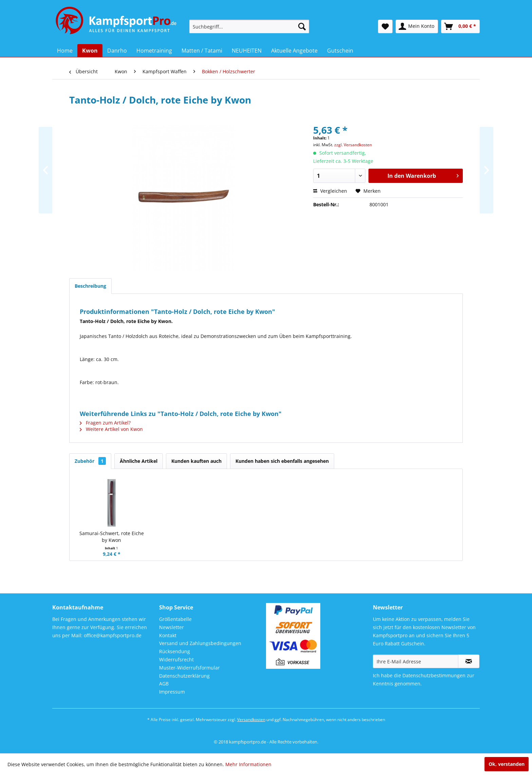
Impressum (172, 692)
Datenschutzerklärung (184, 676)
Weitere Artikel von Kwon (111, 429)
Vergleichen (330, 191)
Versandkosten (251, 720)
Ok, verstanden (507, 764)
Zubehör (90, 461)
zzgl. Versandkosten (353, 145)
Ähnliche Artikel (139, 461)
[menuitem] (249, 26)
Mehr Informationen (248, 764)
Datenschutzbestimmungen (434, 675)
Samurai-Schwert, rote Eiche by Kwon (112, 537)
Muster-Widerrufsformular (189, 668)
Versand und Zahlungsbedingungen (200, 643)
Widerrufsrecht (176, 659)
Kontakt (168, 635)
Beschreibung (90, 286)
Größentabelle (175, 619)
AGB (164, 684)
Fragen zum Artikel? (105, 423)
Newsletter (172, 627)
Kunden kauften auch (196, 461)
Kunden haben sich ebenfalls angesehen (282, 461)
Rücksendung (175, 651)
